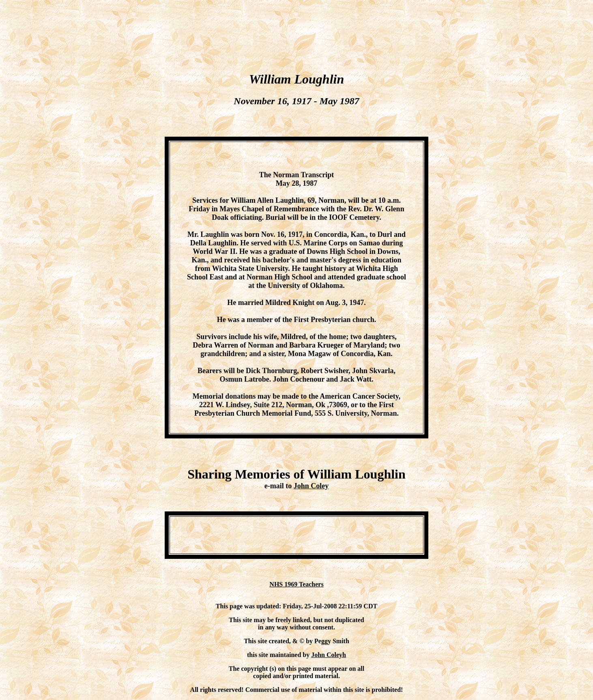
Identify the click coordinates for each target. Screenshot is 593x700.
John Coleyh (329, 655)
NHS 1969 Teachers (296, 584)
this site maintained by (279, 655)
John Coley (311, 486)
